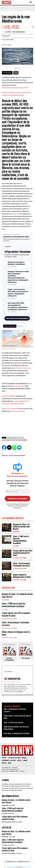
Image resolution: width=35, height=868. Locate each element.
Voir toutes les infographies (17, 318)
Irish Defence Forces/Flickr (13, 88)
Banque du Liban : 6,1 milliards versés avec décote (21, 527)
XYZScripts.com (27, 867)
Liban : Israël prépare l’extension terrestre (21, 565)
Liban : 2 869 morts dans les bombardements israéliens (21, 540)
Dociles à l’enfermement (9, 659)
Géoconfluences (18, 386)
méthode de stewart (22, 368)
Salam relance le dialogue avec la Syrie (22, 576)
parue (30, 383)
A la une (16, 546)
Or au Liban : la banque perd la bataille (17, 733)
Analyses (16, 26)
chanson (16, 214)
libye (22, 438)
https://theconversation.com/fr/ (12, 682)
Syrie (13, 440)
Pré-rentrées (26, 658)
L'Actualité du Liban (20, 558)
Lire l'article (7, 73)
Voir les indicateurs (10, 326)
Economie (16, 532)
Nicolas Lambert (8, 93)
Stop (16, 73)
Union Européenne (22, 440)
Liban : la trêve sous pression (14, 722)
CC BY (26, 88)
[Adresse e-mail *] (17, 491)
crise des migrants (13, 438)
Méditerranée (6, 440)
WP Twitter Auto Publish (10, 867)
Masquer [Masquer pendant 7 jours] (20, 326)
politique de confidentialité (15, 506)
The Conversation (19, 32)
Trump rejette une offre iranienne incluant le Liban (23, 553)
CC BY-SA (13, 349)
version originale (11, 408)
